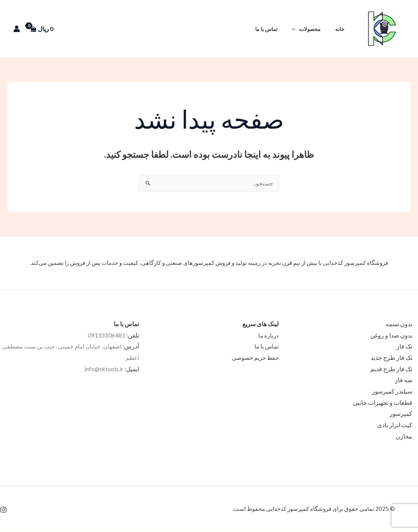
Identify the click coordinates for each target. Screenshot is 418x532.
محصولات (312, 29)
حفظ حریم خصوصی (254, 358)
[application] (301, 29)
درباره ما (268, 335)
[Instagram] (3, 510)
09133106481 (107, 335)
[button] (248, 29)
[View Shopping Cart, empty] (44, 29)
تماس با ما (275, 29)
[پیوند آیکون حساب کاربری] (17, 29)
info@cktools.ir (103, 369)
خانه (342, 29)
